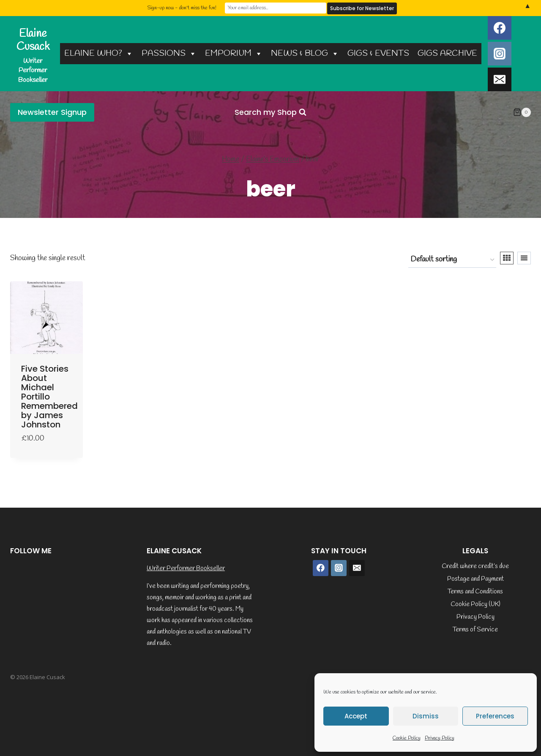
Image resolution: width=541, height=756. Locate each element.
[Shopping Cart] (522, 112)
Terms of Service (475, 630)
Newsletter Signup (52, 112)
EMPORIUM (234, 53)
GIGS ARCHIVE (447, 53)
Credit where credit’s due (475, 566)
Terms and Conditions (475, 592)
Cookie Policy (407, 738)
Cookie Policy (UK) (475, 604)
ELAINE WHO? (99, 53)
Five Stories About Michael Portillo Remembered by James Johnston (49, 397)
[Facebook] (500, 28)
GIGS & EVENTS (378, 53)
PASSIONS (169, 53)
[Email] (500, 79)
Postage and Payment (475, 579)
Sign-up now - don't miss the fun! (182, 8)
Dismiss (426, 716)
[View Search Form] (270, 113)
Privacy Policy (440, 738)
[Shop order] (452, 260)
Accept (356, 716)
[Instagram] (500, 54)
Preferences (495, 716)
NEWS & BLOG (305, 53)
